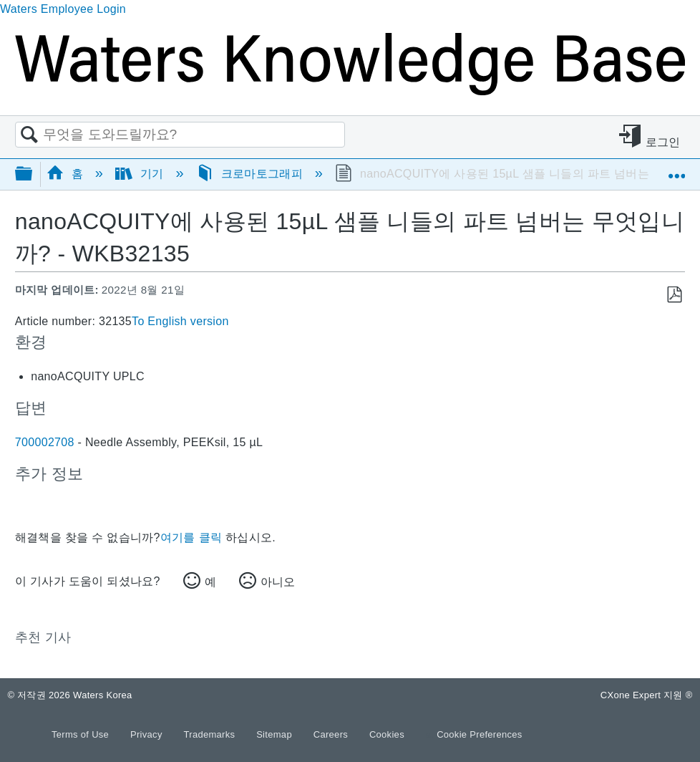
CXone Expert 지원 (647, 695)
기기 (141, 174)
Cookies (387, 734)
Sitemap (276, 734)
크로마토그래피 (251, 174)
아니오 (278, 582)
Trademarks (211, 734)
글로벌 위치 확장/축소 (676, 169)
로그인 (663, 142)
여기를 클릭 (191, 537)
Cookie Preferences (480, 734)
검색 (29, 135)
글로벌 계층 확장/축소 (33, 174)
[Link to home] (350, 91)
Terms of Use (82, 734)
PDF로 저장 (674, 295)
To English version (180, 321)
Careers (332, 734)
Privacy (148, 734)
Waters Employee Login (63, 9)
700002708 (45, 442)
